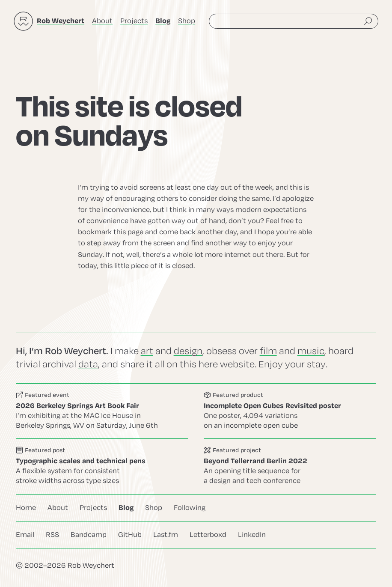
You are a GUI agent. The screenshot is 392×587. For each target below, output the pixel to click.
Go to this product (290, 411)
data (88, 364)
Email (25, 535)
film (268, 351)
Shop (187, 21)
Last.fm (166, 535)
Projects (134, 21)
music (311, 351)
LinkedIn (252, 535)
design (188, 351)
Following (190, 508)
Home (26, 508)
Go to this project (290, 466)
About (102, 21)
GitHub (130, 535)
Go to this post (102, 466)
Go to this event (102, 411)
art (147, 351)
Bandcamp (89, 535)
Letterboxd (208, 535)
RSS (52, 535)
